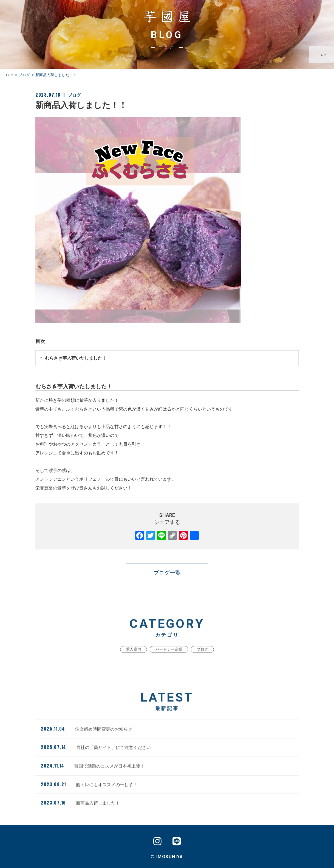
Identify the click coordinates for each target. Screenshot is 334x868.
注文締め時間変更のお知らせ (87, 740)
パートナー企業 (169, 660)
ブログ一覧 (167, 573)
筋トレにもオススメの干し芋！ (89, 795)
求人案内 (134, 660)
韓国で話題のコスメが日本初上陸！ (93, 777)
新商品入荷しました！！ (83, 814)
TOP (323, 55)
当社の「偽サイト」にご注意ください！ (98, 758)
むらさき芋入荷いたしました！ (76, 358)
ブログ (24, 75)
